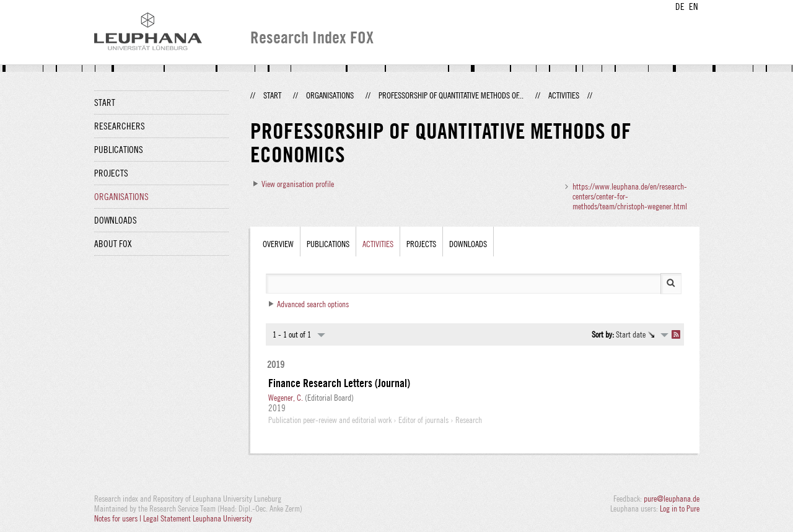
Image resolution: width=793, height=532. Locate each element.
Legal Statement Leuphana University (198, 518)
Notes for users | (119, 518)
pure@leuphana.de (672, 499)
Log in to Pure (680, 508)
